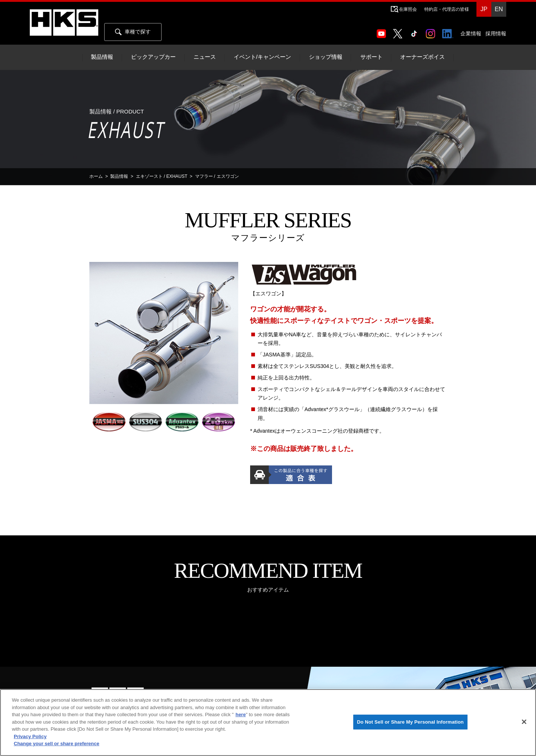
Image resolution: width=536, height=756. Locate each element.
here (241, 715)
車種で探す (133, 32)
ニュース (205, 57)
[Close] (524, 722)
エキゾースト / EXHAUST (162, 176)
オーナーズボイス (422, 57)
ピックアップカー (153, 57)
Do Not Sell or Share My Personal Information (410, 722)
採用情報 (496, 33)
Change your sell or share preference (57, 744)
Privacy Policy (30, 736)
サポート (371, 57)
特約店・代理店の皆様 (447, 9)
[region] (268, 723)
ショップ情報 (326, 57)
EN (499, 9)
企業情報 (471, 33)
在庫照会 (408, 9)
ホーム (96, 176)
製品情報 (102, 57)
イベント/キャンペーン (262, 57)
